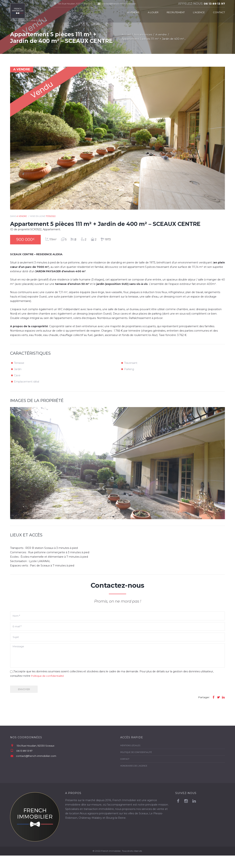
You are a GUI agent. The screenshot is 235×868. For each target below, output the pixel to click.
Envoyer (26, 701)
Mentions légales (131, 758)
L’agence (199, 12)
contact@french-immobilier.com (122, 4)
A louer (153, 12)
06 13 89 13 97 (214, 4)
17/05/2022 (51, 217)
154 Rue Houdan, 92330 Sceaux (37, 758)
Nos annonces (144, 35)
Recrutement (176, 12)
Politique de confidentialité (48, 687)
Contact (219, 12)
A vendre (133, 12)
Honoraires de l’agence (134, 778)
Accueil (126, 35)
